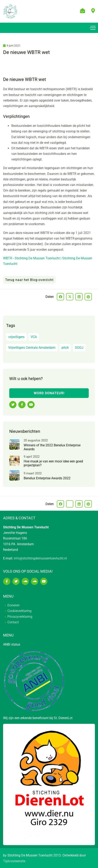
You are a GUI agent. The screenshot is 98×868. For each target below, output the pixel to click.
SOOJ (79, 348)
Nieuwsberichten (25, 431)
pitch (65, 348)
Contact (13, 622)
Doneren (13, 605)
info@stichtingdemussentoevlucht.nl (40, 558)
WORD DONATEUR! (49, 393)
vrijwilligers (16, 337)
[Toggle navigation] (93, 28)
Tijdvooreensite (14, 861)
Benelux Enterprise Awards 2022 (47, 478)
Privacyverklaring (20, 617)
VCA (34, 337)
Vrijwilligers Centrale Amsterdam (32, 348)
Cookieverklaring (19, 611)
